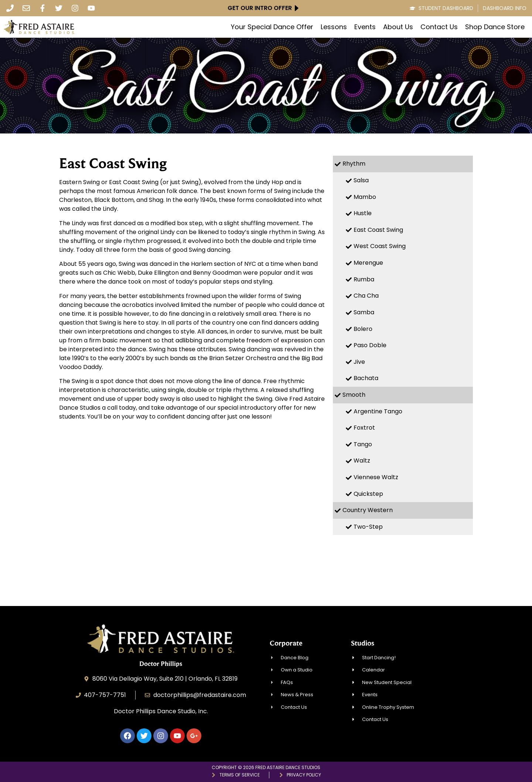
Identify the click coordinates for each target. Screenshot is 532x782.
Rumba (364, 279)
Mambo (365, 197)
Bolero (363, 329)
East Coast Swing (378, 230)
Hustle (363, 213)
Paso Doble (370, 345)
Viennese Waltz (376, 477)
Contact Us (439, 27)
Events (365, 27)
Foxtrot (364, 428)
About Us (398, 27)
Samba (364, 312)
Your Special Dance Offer (272, 27)
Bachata (366, 378)
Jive (359, 362)
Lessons (334, 27)
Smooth (354, 395)
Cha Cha (366, 296)
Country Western (368, 510)
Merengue (368, 263)
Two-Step (368, 527)
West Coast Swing (380, 246)
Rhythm (354, 164)
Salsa (361, 180)
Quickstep (368, 494)
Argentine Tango (378, 411)
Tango (363, 444)
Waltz (362, 461)
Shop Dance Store (495, 27)
